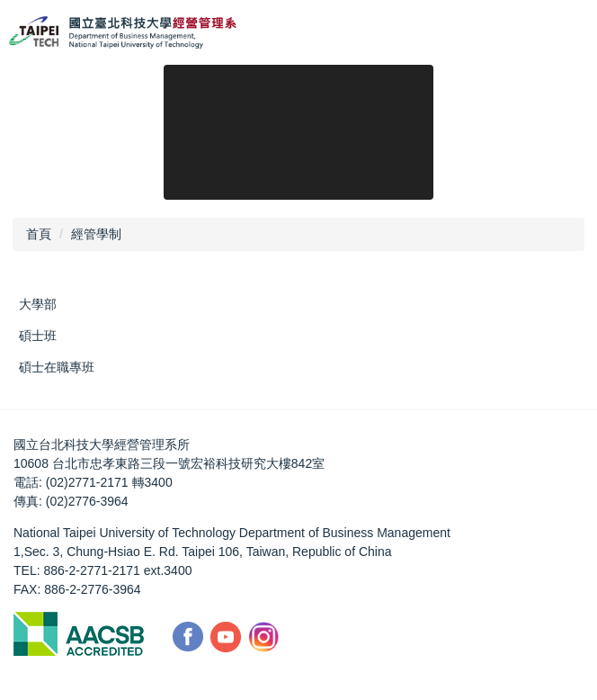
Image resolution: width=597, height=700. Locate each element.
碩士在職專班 (57, 367)
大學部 (38, 304)
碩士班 (38, 336)
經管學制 (96, 234)
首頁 (39, 234)
